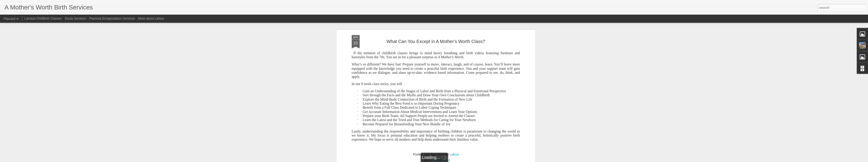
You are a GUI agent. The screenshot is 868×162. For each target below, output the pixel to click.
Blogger (452, 160)
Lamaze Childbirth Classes (43, 18)
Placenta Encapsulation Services (112, 18)
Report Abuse (465, 160)
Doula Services (75, 18)
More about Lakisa (151, 18)
